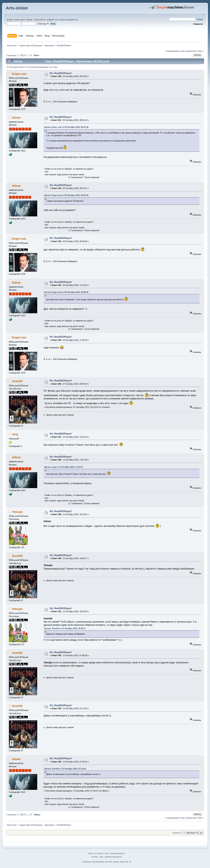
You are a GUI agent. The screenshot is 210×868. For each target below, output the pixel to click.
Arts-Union (17, 8)
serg (15, 434)
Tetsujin (17, 512)
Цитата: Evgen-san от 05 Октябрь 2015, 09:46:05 (66, 292)
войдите (51, 20)
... (29, 55)
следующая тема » (195, 51)
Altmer (16, 118)
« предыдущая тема (175, 51)
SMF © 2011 (104, 853)
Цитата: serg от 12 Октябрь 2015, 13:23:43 (64, 467)
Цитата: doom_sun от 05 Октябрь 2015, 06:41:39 (66, 127)
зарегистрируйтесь (69, 20)
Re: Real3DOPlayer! (61, 73)
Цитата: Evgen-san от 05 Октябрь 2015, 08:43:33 (66, 195)
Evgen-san (19, 74)
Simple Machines (117, 853)
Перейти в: (177, 833)
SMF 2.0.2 (93, 853)
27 (31, 55)
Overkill (17, 381)
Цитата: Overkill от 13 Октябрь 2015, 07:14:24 (65, 769)
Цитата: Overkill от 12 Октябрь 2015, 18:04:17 (65, 628)
